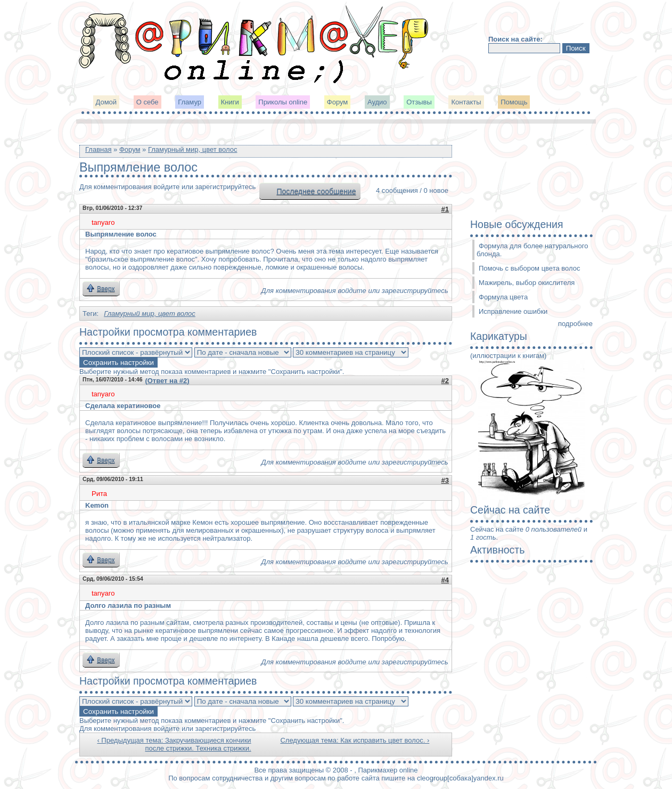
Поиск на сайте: (515, 39)
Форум (338, 102)
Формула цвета (503, 297)
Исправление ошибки (513, 311)
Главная (98, 149)
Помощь (514, 102)
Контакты (466, 102)
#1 (445, 209)
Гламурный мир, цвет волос (193, 149)
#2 (445, 381)
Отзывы (419, 102)
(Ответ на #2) (167, 381)
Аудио (377, 102)
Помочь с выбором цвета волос (529, 268)
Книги (230, 102)
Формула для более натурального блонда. (532, 250)
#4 (445, 580)
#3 (445, 480)
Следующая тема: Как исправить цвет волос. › (355, 740)
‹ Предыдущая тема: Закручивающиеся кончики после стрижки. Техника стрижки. (174, 744)
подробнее (575, 324)
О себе (147, 102)
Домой (106, 102)
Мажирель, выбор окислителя (527, 283)
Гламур (190, 102)
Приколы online (283, 102)
